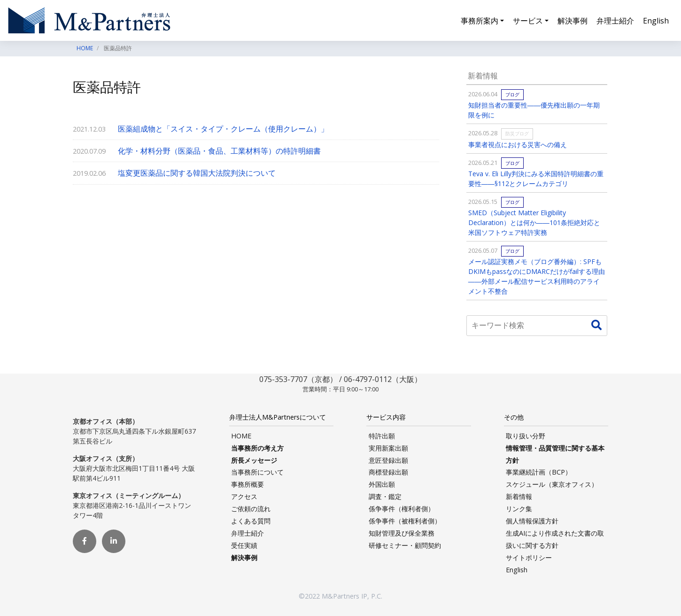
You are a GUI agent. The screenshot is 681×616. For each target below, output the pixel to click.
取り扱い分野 (526, 436)
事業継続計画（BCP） (539, 472)
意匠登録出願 (388, 460)
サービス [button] (528, 21)
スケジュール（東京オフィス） (552, 484)
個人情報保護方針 (532, 521)
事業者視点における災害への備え (518, 144)
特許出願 (382, 436)
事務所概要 (248, 484)
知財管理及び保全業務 (402, 533)
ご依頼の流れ (251, 509)
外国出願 (382, 484)
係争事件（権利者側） (402, 509)
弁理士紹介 (615, 21)
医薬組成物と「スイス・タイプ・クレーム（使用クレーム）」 (223, 129)
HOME (241, 436)
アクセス (244, 496)
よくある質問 (251, 521)
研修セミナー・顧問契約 (405, 545)
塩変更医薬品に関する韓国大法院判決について (197, 173)
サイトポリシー (529, 558)
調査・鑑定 (385, 496)
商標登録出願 (388, 472)
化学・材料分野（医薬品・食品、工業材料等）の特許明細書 (219, 151)
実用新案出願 (388, 448)
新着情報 (519, 496)
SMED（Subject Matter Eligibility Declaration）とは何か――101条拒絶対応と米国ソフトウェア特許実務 (534, 222)
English (656, 21)
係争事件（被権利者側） (405, 521)
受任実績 (244, 545)
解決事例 (573, 21)
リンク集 (519, 509)
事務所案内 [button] (480, 21)
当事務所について (257, 472)
